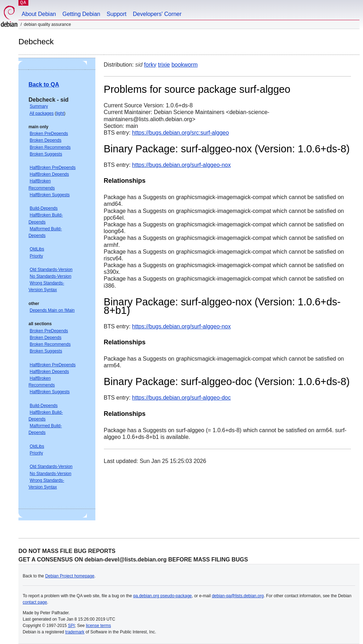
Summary (39, 106)
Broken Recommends (50, 147)
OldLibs (37, 249)
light (60, 113)
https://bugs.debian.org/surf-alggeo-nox (181, 165)
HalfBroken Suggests (50, 195)
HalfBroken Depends (49, 174)
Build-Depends (44, 208)
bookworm (185, 65)
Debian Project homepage (70, 576)
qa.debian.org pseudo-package (163, 596)
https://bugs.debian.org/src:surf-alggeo (181, 133)
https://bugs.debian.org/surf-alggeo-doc (181, 398)
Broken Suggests (46, 154)
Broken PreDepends (49, 134)
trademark (75, 632)
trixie (164, 65)
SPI (71, 626)
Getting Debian (81, 14)
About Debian (39, 14)
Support (117, 14)
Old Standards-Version (51, 270)
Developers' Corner (157, 14)
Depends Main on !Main (52, 310)
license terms (98, 626)
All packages (41, 113)
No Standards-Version (51, 276)
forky (150, 65)
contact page (35, 602)
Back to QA (44, 84)
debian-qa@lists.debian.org (238, 596)
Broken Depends (46, 140)
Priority (36, 256)
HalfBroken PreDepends (53, 168)
